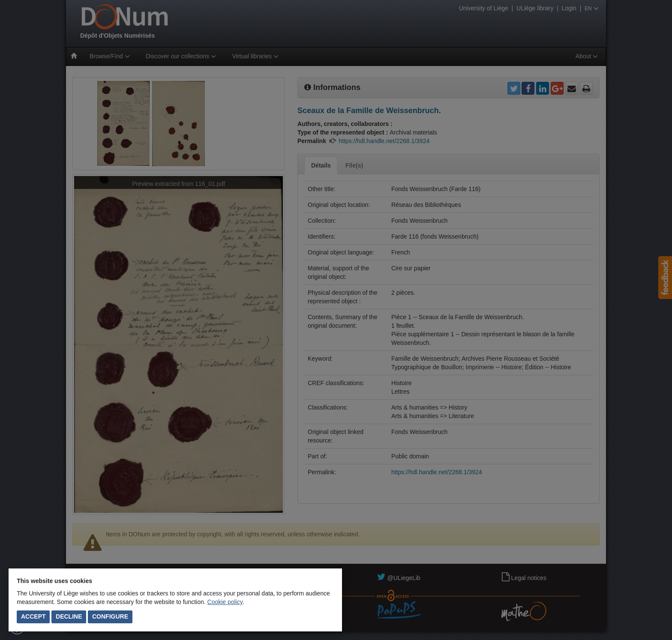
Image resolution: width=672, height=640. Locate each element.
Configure (110, 616)
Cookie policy (225, 602)
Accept (33, 616)
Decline (69, 616)
